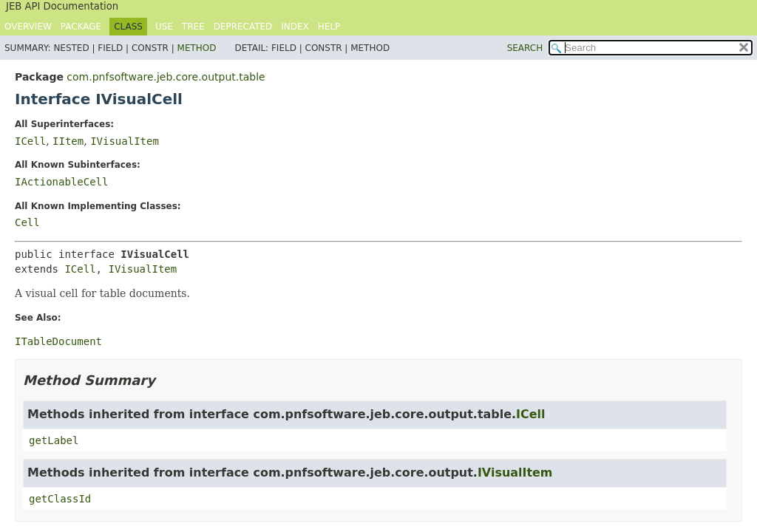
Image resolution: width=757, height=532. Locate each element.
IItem (68, 141)
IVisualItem (125, 141)
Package (81, 27)
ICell (30, 141)
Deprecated (243, 27)
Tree (193, 27)
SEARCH (525, 48)
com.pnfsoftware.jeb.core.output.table (166, 77)
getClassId (60, 499)
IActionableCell (61, 182)
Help (329, 27)
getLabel (54, 440)
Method (197, 48)
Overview (28, 27)
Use (164, 27)
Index (295, 27)
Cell (27, 222)
